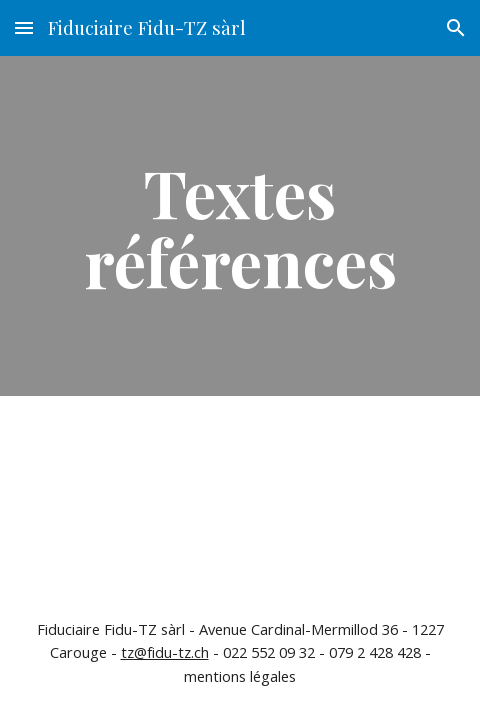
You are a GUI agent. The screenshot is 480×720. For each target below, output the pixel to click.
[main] (240, 226)
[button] (24, 27)
